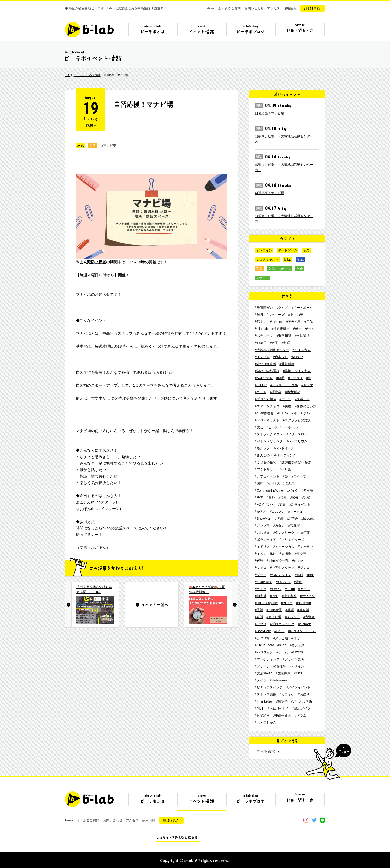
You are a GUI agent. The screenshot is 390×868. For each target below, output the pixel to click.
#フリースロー (297, 434)
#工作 (309, 322)
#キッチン (305, 547)
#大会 (259, 427)
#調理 (259, 483)
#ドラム (300, 715)
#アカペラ (294, 322)
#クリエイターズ (292, 540)
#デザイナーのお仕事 (270, 666)
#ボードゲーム (304, 329)
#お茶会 (292, 519)
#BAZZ (279, 631)
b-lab (81, 145)
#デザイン (297, 666)
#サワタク (307, 596)
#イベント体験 (266, 554)
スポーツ (262, 278)
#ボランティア (266, 540)
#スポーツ (302, 399)
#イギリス (262, 547)
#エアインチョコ (267, 406)
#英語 (290, 610)
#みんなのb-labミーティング (276, 455)
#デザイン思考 (293, 659)
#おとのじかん (266, 723)
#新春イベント (300, 505)
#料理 (286, 343)
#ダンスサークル (285, 533)
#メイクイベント (298, 687)
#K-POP (261, 385)
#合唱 (280, 378)
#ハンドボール (284, 448)
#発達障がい (264, 308)
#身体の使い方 (305, 406)
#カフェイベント (267, 476)
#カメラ (261, 589)
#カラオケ (287, 694)
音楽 (306, 250)
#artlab (290, 589)
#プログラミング (282, 624)
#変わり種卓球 (266, 364)
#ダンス (304, 568)
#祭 (285, 476)
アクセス (274, 8)
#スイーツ (299, 476)
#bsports (308, 519)
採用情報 (290, 8)
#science (276, 322)
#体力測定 (292, 392)
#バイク (292, 491)
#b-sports (305, 624)
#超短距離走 (280, 329)
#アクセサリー (266, 469)
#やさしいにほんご (280, 483)
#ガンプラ (262, 526)
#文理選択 (302, 336)
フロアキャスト (267, 260)
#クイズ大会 (302, 350)
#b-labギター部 (277, 561)
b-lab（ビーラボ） (89, 30)
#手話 (259, 610)
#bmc (310, 575)
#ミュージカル (284, 547)
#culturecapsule (266, 603)
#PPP (274, 596)
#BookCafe (263, 631)
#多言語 (307, 491)
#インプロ (262, 357)
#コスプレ (277, 512)
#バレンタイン (280, 575)
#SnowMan (263, 519)
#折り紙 (285, 469)
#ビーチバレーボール (282, 427)
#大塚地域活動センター (272, 350)
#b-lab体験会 (264, 413)
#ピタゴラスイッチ (269, 687)
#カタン (279, 526)
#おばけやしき (279, 708)
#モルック (262, 448)
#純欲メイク (302, 708)
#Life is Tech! (264, 645)
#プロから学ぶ (266, 399)
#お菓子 (261, 343)
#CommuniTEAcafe (269, 491)
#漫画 (298, 582)
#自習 (259, 617)
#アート (304, 589)
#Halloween (278, 680)
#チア (259, 498)
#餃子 (274, 343)
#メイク (261, 680)
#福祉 (283, 498)
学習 (92, 145)
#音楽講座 (262, 715)
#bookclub (303, 603)
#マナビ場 (109, 145)
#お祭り (304, 694)
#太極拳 (285, 554)
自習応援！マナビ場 (269, 113)
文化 (300, 269)
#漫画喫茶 (289, 596)
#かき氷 (261, 512)
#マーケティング (267, 659)
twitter (314, 820)
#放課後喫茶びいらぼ (295, 462)
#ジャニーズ (276, 315)
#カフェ (287, 603)
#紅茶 (305, 533)
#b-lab (282, 645)
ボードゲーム (288, 250)
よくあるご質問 (229, 8)
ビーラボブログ (251, 32)
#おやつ (276, 589)
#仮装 (259, 561)
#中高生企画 (282, 715)
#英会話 (303, 610)
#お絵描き (262, 533)
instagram (306, 820)
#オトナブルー (302, 413)
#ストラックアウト (269, 434)
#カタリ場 (262, 638)
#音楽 (306, 498)
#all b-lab (261, 329)
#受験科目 (287, 364)
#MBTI (260, 708)
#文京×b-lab (264, 673)
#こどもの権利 (266, 462)
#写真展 (294, 526)
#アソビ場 (280, 638)
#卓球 (299, 575)
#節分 (294, 498)
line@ (323, 820)
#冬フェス (297, 645)
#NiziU (299, 673)
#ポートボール (302, 308)
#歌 (309, 378)
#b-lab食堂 (274, 610)
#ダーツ (261, 575)
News (210, 8)
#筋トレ (261, 322)
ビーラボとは (153, 32)
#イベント (292, 617)
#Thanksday (264, 701)
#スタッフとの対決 (297, 420)
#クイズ (282, 308)
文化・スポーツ (279, 269)
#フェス (261, 568)
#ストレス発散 (266, 694)
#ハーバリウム (297, 441)
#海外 (271, 498)
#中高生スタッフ (282, 568)
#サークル (296, 512)
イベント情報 (202, 32)
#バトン (285, 399)
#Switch (297, 652)
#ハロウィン (264, 652)
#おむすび (283, 582)
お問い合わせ (254, 8)
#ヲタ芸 (300, 554)
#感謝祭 (282, 701)
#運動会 (276, 392)
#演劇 (279, 519)
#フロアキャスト (267, 420)
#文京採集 (283, 673)
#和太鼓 (261, 596)
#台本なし (280, 357)
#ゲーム (282, 652)
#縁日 (259, 315)
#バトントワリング (269, 441)
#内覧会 (309, 617)
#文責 (282, 505)
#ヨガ (296, 638)
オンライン (264, 250)
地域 (300, 260)
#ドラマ (307, 385)
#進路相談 (284, 336)
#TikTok (283, 413)
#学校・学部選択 (267, 371)
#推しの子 (296, 315)
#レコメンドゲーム (302, 631)
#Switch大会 (264, 378)
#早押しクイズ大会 (297, 371)
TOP (68, 75)
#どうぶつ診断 (302, 701)
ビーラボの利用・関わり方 (300, 32)
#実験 (287, 406)
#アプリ (261, 624)
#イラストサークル (284, 385)
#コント (261, 392)
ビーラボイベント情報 (87, 75)
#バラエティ (264, 336)
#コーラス (295, 378)
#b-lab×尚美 (264, 582)
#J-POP (297, 357)
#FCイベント (264, 505)
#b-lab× (298, 561)
